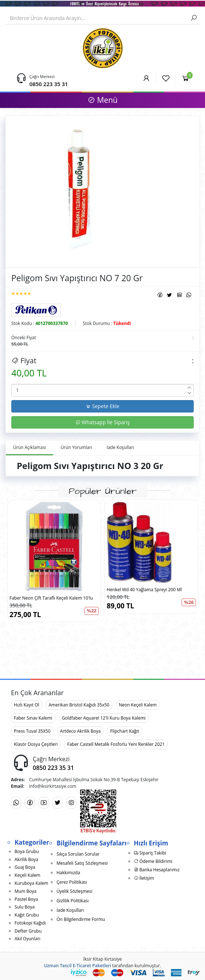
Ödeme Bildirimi (153, 861)
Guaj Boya (25, 867)
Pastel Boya (26, 899)
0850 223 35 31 (49, 84)
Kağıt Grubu (27, 915)
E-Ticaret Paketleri (92, 966)
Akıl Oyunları (27, 939)
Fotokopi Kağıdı (30, 923)
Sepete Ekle (102, 406)
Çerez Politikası (72, 882)
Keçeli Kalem (27, 875)
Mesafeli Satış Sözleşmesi (82, 863)
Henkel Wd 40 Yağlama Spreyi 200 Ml (144, 590)
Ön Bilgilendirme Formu (81, 919)
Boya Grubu (27, 851)
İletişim (144, 878)
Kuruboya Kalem (31, 883)
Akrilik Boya (26, 859)
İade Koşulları (70, 910)
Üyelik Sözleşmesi (74, 891)
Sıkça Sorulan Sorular (78, 854)
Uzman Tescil (58, 966)
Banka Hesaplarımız (157, 870)
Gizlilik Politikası (72, 901)
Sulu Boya (25, 907)
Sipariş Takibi (150, 853)
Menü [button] (102, 100)
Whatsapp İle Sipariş (103, 422)
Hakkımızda (68, 873)
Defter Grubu (28, 931)
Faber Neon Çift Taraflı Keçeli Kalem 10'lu (51, 598)
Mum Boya (25, 891)
